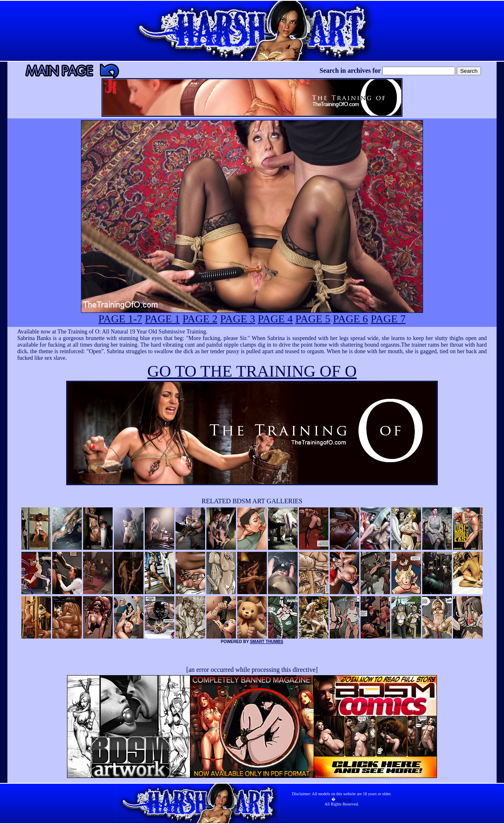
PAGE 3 (238, 319)
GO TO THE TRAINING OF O (252, 371)
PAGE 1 (163, 319)
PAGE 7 (388, 319)
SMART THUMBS (267, 642)
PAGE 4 (275, 319)
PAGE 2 (200, 319)
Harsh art (344, 799)
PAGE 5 (313, 319)
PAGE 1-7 (120, 319)
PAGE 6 (350, 319)
